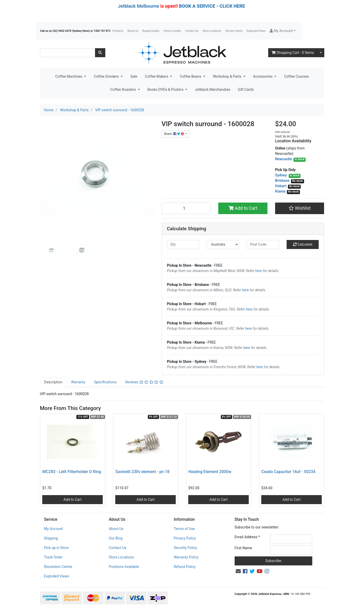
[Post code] (263, 244)
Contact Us (192, 31)
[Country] (223, 244)
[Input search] (68, 53)
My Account (54, 529)
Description (53, 382)
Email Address (247, 537)
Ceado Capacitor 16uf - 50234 (288, 472)
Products (118, 31)
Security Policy (185, 548)
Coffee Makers (157, 76)
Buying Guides (151, 31)
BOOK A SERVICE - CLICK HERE (212, 6)
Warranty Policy (186, 557)
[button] (283, 31)
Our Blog (116, 538)
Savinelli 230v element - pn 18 (142, 472)
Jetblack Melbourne (138, 6)
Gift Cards (246, 89)
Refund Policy (185, 567)
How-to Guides (172, 31)
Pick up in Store (56, 548)
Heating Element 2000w (210, 472)
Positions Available (124, 567)
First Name (243, 548)
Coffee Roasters (123, 89)
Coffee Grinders (107, 76)
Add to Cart (243, 208)
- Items (293, 53)
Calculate (303, 244)
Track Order (53, 557)
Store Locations (212, 31)
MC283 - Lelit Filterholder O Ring (72, 472)
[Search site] (100, 53)
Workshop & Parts (228, 76)
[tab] (53, 382)
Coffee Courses (296, 76)
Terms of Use (184, 529)
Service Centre (234, 31)
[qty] (183, 244)
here (258, 271)
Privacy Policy (185, 538)
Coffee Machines (69, 76)
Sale (134, 76)
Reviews (144, 382)
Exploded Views (256, 31)
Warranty (78, 382)
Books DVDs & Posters (166, 89)
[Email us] (238, 571)
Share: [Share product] (174, 134)
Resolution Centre (58, 567)
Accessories (263, 76)
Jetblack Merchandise (212, 89)
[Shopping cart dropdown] (321, 53)
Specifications (105, 382)
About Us (133, 31)
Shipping (51, 538)
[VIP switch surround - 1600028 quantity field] (186, 208)
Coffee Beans (191, 76)
